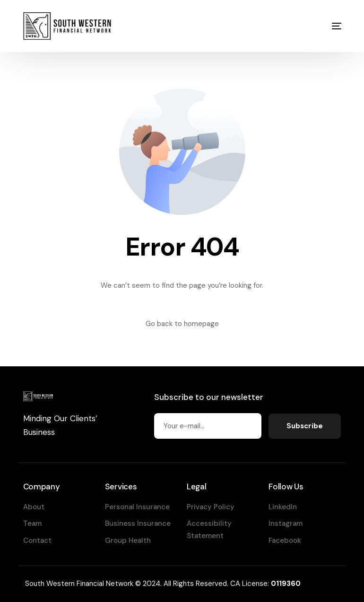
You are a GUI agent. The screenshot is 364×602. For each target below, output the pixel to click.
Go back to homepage (182, 324)
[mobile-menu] (327, 26)
